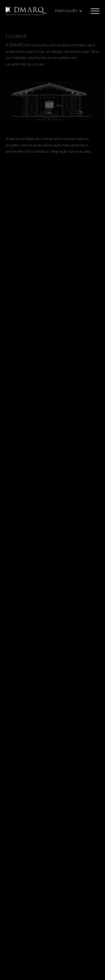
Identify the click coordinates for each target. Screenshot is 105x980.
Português (66, 11)
